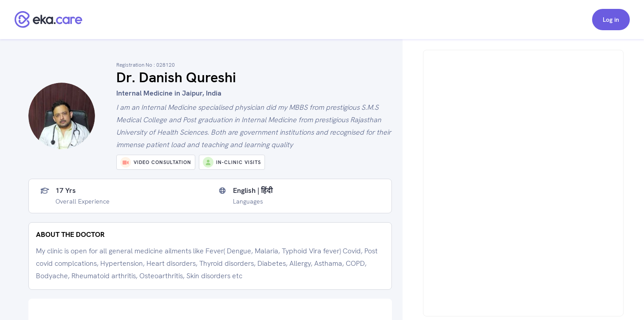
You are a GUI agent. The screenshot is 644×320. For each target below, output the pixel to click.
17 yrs (66, 191)
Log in (611, 20)
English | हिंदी (253, 191)
